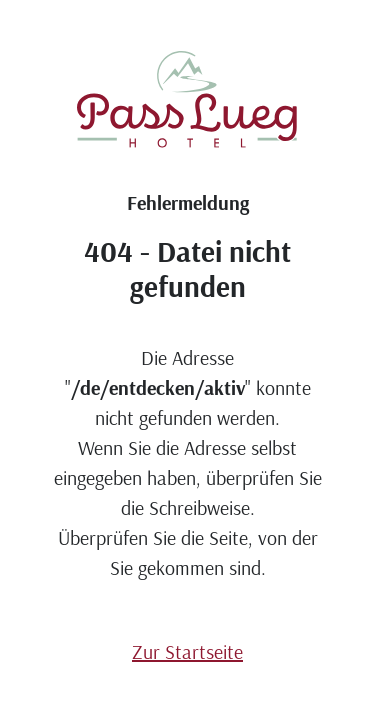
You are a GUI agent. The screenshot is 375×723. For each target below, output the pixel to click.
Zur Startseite (187, 651)
